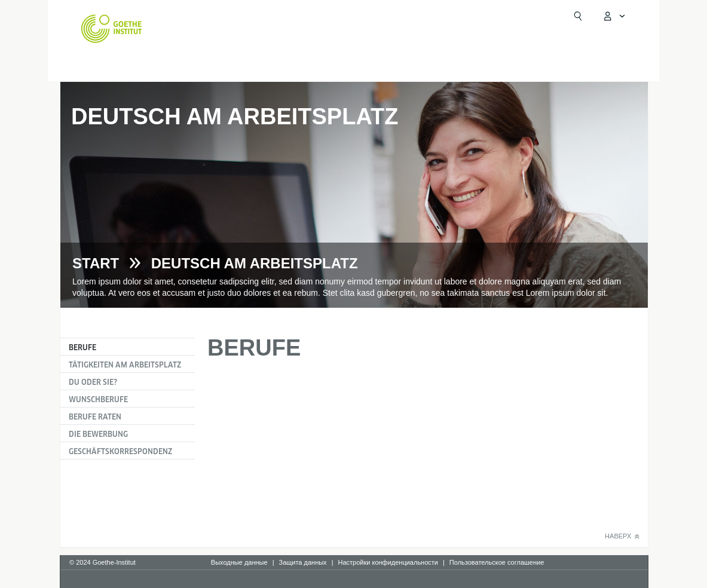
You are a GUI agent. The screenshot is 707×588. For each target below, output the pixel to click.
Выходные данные (239, 562)
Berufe (82, 347)
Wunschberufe (98, 399)
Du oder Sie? (93, 382)
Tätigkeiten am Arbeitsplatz (125, 365)
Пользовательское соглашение (497, 562)
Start (96, 264)
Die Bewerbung (98, 434)
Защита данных (302, 562)
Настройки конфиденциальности (388, 562)
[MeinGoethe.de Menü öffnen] (614, 16)
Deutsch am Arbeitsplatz (255, 264)
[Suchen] (578, 16)
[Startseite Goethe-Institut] (111, 29)
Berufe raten (95, 417)
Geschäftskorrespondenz (120, 451)
